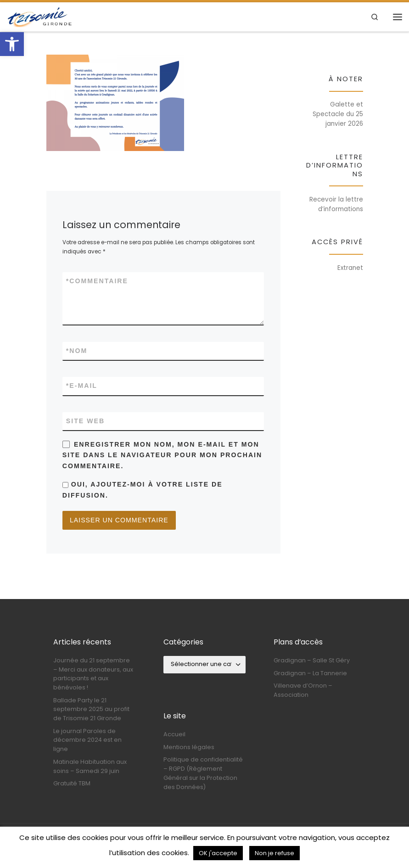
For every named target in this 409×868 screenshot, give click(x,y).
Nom (77, 351)
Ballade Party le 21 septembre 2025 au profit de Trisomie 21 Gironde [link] (91, 709)
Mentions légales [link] (189, 747)
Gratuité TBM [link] (72, 783)
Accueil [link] (174, 734)
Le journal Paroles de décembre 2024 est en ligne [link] (87, 740)
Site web (85, 421)
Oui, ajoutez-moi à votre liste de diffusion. (143, 490)
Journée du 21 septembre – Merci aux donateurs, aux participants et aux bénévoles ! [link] (93, 674)
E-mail (82, 386)
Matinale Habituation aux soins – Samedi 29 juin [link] (90, 766)
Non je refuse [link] (275, 853)
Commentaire (97, 281)
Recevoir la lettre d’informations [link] (336, 204)
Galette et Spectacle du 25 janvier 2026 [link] (338, 114)
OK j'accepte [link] (218, 853)
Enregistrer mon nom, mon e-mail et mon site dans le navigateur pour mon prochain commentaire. (162, 455)
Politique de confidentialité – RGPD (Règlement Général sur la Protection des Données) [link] (203, 773)
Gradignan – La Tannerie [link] (310, 673)
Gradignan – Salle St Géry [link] (312, 660)
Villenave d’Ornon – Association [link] (303, 690)
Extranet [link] (350, 268)
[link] (12, 44)
